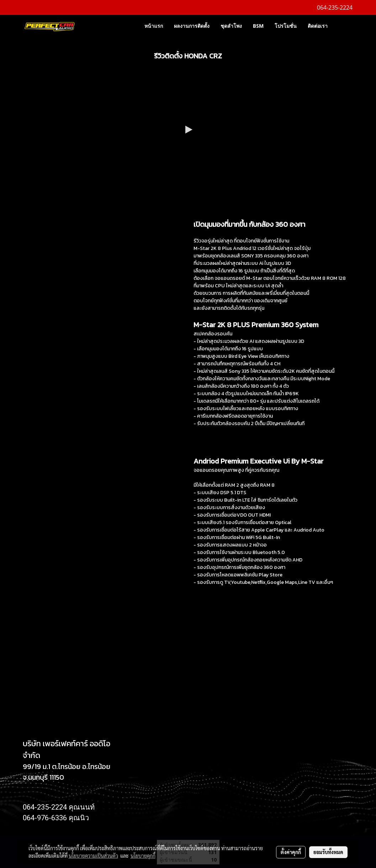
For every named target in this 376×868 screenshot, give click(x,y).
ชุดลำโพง (231, 26)
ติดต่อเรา (318, 26)
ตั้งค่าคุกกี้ (291, 852)
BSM (258, 26)
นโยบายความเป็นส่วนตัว (93, 856)
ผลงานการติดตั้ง (192, 26)
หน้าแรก (154, 26)
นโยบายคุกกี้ (143, 856)
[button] (344, 26)
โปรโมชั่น (286, 26)
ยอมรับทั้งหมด (328, 852)
